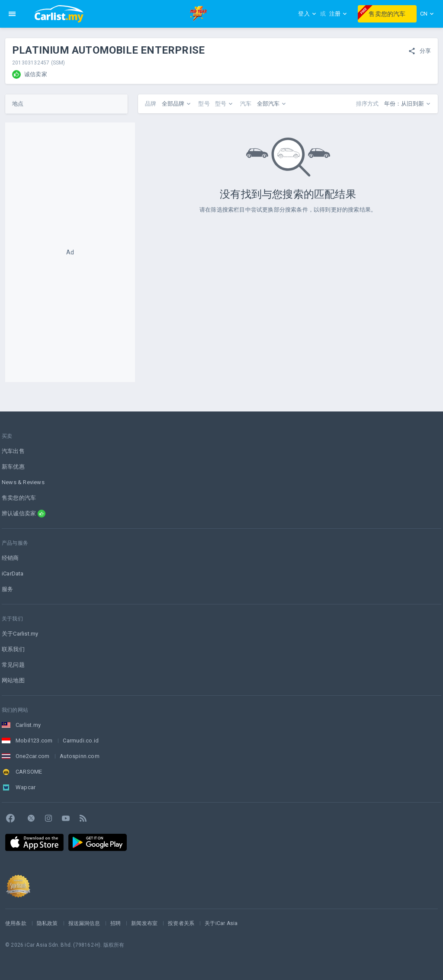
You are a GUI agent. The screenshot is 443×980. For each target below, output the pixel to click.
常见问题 (13, 665)
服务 (7, 589)
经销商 (10, 558)
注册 (338, 14)
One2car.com (32, 756)
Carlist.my (28, 725)
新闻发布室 (144, 923)
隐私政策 (47, 923)
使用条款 (16, 923)
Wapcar (26, 787)
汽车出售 (13, 451)
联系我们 (13, 649)
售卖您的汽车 (382, 13)
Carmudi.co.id (81, 741)
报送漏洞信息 (84, 923)
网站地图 (13, 680)
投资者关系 (181, 923)
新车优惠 (13, 467)
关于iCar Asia (221, 923)
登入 (307, 14)
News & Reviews (23, 482)
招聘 (116, 923)
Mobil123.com (34, 741)
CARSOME (29, 772)
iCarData (13, 574)
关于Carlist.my (20, 634)
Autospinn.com (80, 756)
